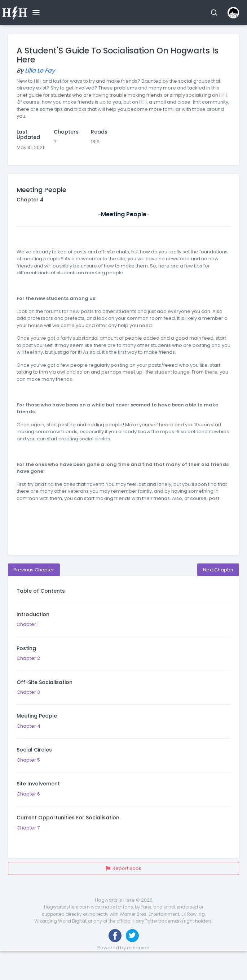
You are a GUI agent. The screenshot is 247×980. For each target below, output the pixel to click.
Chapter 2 (123, 658)
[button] (214, 13)
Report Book (123, 868)
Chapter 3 (123, 692)
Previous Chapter (34, 570)
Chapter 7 (123, 828)
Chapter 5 (123, 760)
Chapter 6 (123, 794)
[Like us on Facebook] (115, 936)
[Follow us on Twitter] (132, 936)
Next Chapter (218, 570)
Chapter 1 (123, 624)
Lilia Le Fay (40, 71)
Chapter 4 (123, 726)
